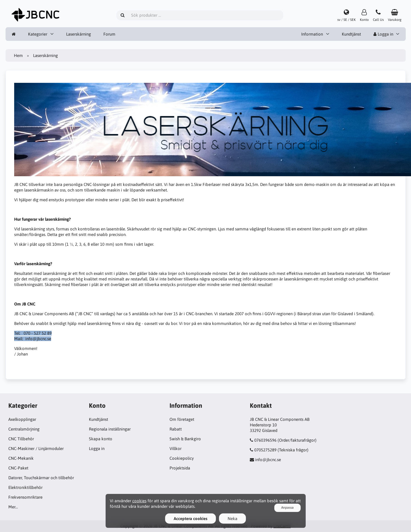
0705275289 (265, 450)
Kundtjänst (351, 34)
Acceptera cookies (190, 519)
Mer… (13, 507)
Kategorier (38, 34)
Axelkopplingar (22, 419)
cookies (139, 501)
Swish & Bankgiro (185, 439)
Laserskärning (79, 34)
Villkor (175, 448)
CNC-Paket (18, 468)
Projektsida (180, 468)
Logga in (383, 34)
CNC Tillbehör (21, 439)
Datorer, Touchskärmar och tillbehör (41, 478)
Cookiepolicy (182, 458)
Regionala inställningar (110, 429)
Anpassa (287, 508)
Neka (232, 519)
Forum (109, 34)
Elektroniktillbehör (25, 487)
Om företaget (182, 419)
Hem (18, 55)
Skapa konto (101, 439)
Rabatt (176, 429)
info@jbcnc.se (268, 460)
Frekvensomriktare (25, 497)
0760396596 (265, 440)
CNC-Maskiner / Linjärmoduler (36, 448)
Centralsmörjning (24, 429)
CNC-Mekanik (21, 458)
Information (312, 34)
